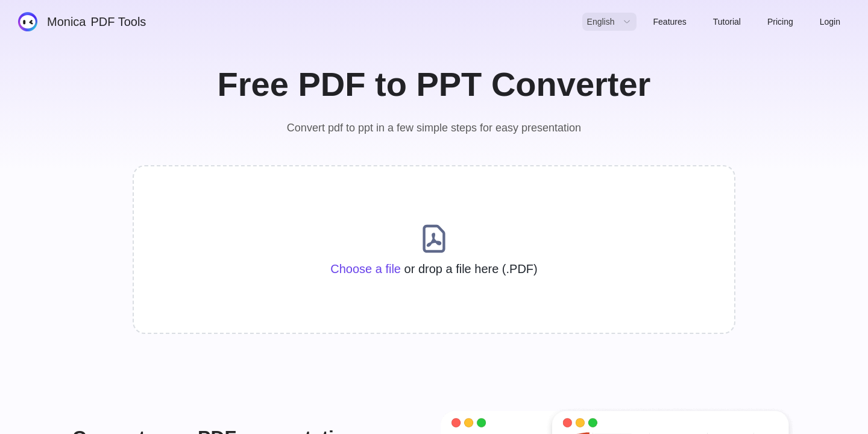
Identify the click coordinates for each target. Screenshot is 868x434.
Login (830, 22)
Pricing (780, 22)
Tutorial (727, 22)
